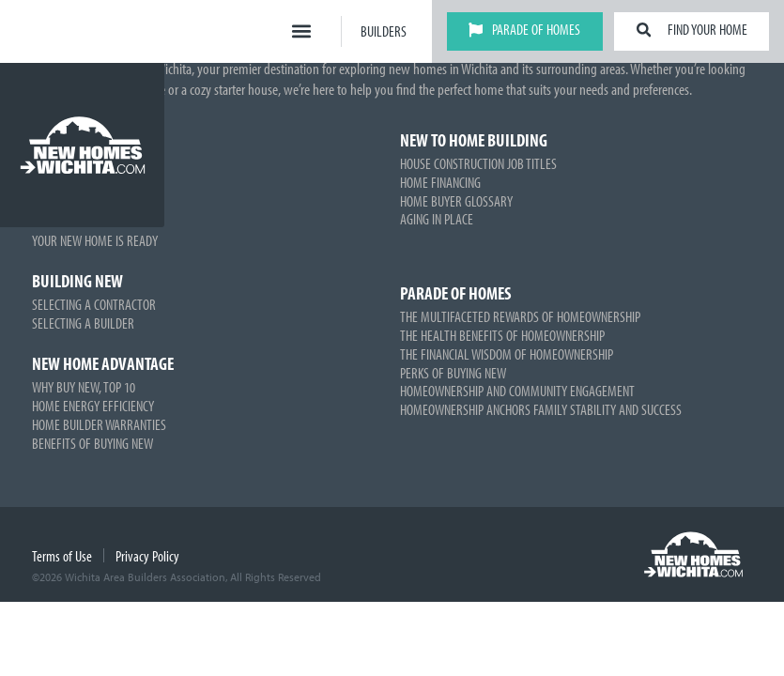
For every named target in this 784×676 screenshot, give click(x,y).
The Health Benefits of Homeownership (502, 335)
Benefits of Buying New (92, 443)
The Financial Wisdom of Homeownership (507, 354)
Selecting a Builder (83, 323)
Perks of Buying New (453, 373)
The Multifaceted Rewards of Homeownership (520, 316)
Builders (384, 31)
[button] (302, 31)
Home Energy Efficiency (93, 406)
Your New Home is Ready (95, 240)
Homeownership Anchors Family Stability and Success (541, 409)
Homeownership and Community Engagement (517, 391)
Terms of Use (62, 556)
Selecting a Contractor (94, 304)
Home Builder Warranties (99, 424)
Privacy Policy (147, 556)
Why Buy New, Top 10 (84, 387)
